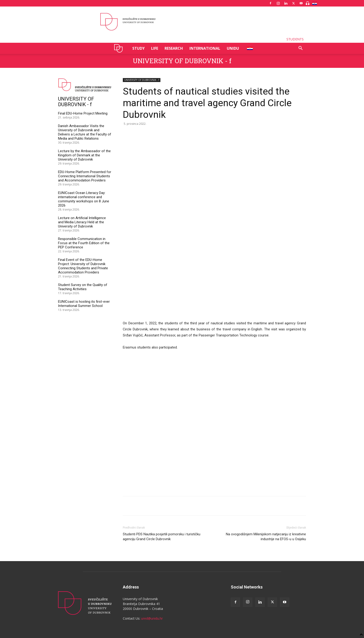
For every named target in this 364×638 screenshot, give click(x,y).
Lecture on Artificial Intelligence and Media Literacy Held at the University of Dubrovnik (82, 222)
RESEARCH (174, 48)
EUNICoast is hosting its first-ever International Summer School (84, 304)
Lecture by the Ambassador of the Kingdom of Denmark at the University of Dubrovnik (84, 155)
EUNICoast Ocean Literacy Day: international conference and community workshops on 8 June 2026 (84, 199)
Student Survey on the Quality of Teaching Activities (83, 287)
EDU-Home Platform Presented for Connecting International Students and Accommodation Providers (85, 176)
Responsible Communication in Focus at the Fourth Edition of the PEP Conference (84, 243)
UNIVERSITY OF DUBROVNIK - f (182, 61)
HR (248, 48)
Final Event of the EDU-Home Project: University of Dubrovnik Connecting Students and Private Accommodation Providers (83, 266)
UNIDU (120, 48)
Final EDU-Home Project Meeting (83, 113)
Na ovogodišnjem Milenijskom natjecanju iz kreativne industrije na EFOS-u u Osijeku (266, 476)
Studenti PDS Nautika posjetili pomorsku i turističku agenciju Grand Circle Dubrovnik (162, 476)
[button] (300, 49)
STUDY (138, 48)
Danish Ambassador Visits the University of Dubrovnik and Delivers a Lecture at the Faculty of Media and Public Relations (85, 132)
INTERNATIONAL (205, 48)
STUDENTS (295, 39)
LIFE (155, 48)
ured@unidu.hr (152, 557)
